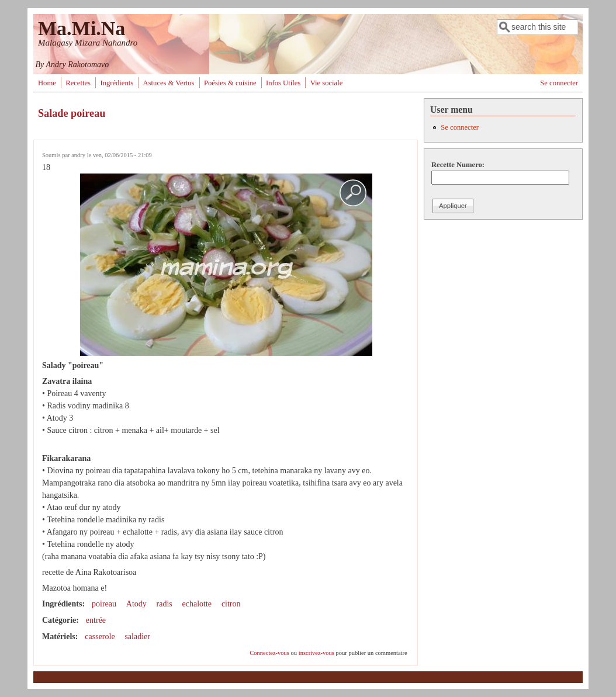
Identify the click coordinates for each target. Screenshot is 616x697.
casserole (100, 637)
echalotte (197, 604)
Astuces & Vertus (169, 83)
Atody (136, 604)
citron (231, 604)
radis (165, 604)
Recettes (78, 83)
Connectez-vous (269, 653)
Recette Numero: (458, 165)
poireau (104, 604)
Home (47, 83)
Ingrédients (117, 83)
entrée (96, 620)
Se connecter (559, 83)
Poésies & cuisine (230, 83)
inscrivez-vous (316, 653)
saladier (137, 637)
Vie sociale (327, 83)
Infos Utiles (283, 83)
